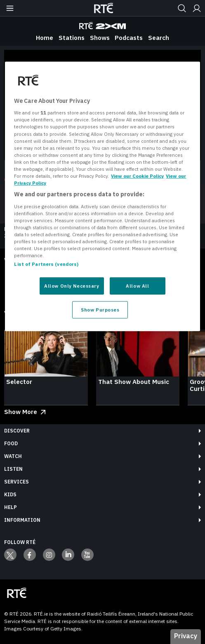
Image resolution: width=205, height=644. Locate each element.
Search (159, 38)
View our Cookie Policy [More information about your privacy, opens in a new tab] (137, 176)
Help (11, 507)
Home (45, 38)
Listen (13, 469)
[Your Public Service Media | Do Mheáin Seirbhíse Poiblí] (16, 593)
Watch (13, 456)
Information (22, 520)
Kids (10, 494)
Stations (72, 38)
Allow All (137, 286)
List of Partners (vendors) (46, 264)
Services (16, 482)
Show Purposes (100, 310)
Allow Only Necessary (72, 286)
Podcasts (129, 38)
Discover (17, 431)
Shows (100, 38)
